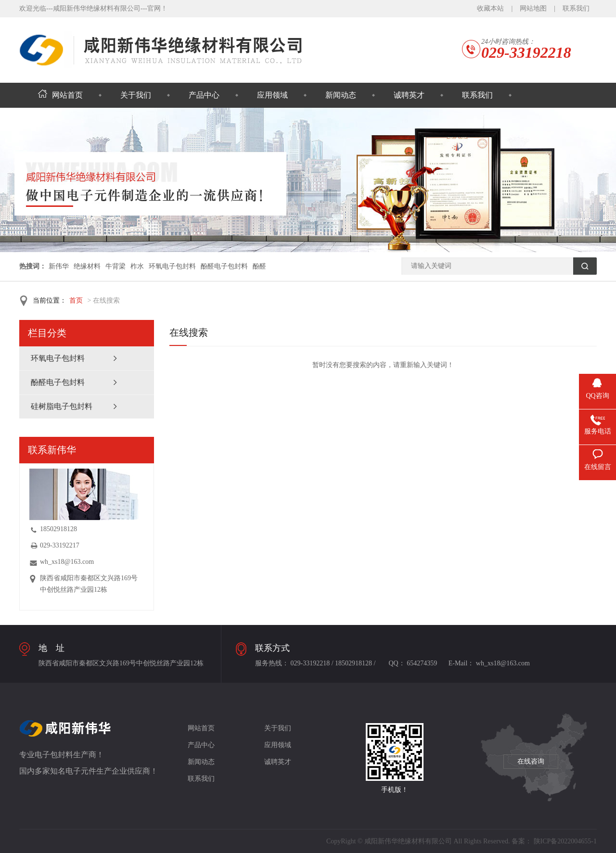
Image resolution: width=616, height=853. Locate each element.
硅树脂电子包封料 (62, 406)
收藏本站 (490, 8)
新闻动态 (341, 95)
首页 (76, 300)
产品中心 (204, 95)
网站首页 (60, 95)
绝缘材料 (87, 266)
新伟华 (59, 266)
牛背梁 (115, 266)
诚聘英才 (409, 95)
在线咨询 (531, 761)
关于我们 (136, 95)
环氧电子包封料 (172, 266)
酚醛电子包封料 (224, 266)
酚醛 (259, 266)
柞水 (137, 266)
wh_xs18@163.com (67, 562)
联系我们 (576, 8)
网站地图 (533, 8)
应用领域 (272, 95)
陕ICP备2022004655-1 (565, 841)
